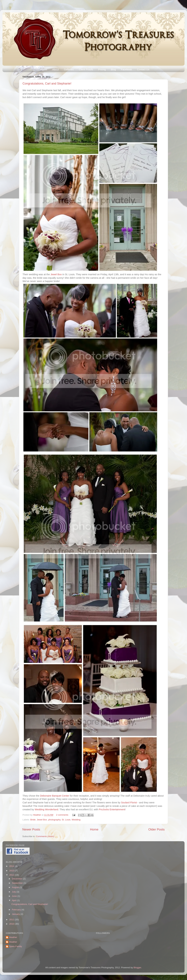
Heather (37, 815)
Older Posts (156, 829)
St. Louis (66, 820)
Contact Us (143, 69)
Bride (33, 820)
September (18, 883)
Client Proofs (86, 69)
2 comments (62, 815)
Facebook (126, 69)
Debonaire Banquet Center (55, 796)
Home (44, 69)
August (16, 887)
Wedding (76, 820)
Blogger (137, 968)
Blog (113, 69)
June (15, 896)
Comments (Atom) (45, 836)
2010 (12, 924)
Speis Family (15, 946)
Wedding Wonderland (46, 809)
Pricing (102, 69)
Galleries (69, 69)
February (17, 910)
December (17, 879)
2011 (12, 920)
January (16, 914)
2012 (12, 875)
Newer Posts (31, 829)
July (14, 892)
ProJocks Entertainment (112, 809)
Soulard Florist (129, 803)
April (14, 900)
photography (54, 820)
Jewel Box (56, 274)
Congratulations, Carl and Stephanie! (47, 84)
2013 (12, 871)
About (56, 69)
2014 (12, 866)
